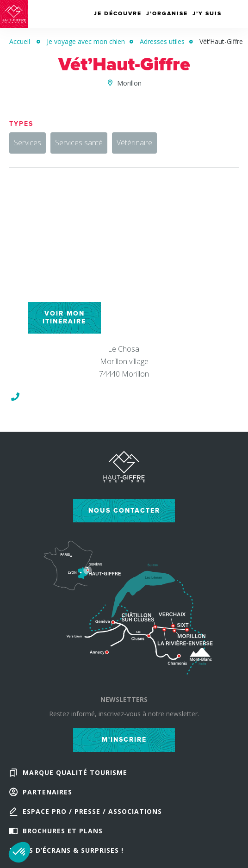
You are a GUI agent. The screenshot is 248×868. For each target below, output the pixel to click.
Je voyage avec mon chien (86, 41)
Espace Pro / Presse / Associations (92, 811)
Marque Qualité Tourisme (75, 772)
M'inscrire (124, 740)
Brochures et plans (63, 831)
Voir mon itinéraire (64, 317)
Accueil (20, 41)
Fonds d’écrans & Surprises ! (66, 850)
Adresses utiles (162, 41)
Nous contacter (124, 511)
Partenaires (47, 792)
